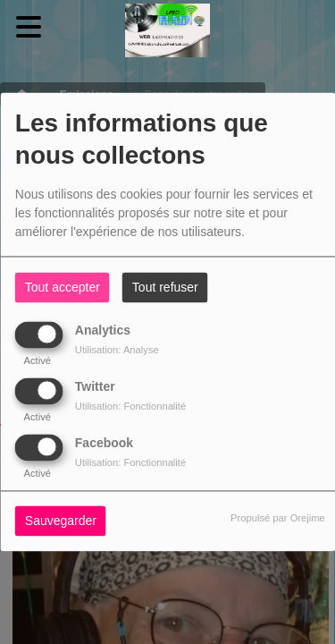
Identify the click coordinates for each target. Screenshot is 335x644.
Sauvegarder (61, 521)
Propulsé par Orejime (278, 519)
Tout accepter (63, 288)
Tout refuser (165, 288)
